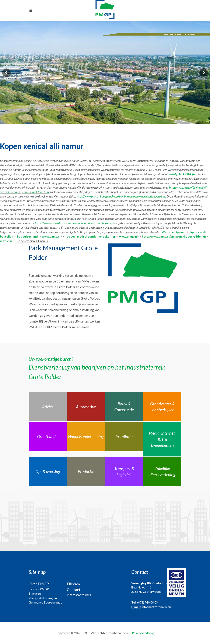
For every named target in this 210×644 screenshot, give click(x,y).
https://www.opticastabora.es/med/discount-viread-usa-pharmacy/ (74, 223)
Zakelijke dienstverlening (162, 472)
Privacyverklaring (143, 633)
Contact (74, 590)
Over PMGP (39, 584)
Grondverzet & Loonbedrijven (162, 407)
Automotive (86, 407)
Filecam (73, 584)
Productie (86, 471)
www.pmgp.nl (51, 236)
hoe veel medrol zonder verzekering (90, 236)
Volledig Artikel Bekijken (183, 174)
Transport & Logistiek (124, 472)
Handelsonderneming (86, 436)
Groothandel (48, 436)
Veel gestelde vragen (43, 598)
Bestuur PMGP (39, 589)
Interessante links (79, 595)
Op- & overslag (48, 471)
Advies (48, 407)
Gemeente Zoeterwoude (45, 602)
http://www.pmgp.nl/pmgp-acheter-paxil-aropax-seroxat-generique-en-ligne (121, 196)
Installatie (124, 436)
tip (192, 232)
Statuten (35, 593)
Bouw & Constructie (124, 407)
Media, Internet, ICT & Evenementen (162, 439)
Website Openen (174, 232)
